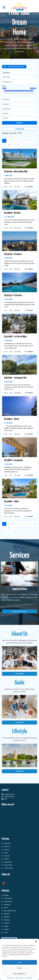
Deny (19, 968)
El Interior (7, 920)
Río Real (8, 208)
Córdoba (7, 923)
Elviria (8, 414)
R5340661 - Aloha (11, 501)
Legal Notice (28, 978)
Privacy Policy (20, 978)
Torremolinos (8, 898)
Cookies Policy (9, 868)
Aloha (8, 497)
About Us (7, 847)
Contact (7, 859)
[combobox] (19, 77)
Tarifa (6, 932)
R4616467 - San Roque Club (15, 378)
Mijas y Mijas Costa (10, 911)
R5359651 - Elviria (12, 419)
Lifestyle (7, 856)
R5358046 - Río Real (12, 213)
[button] (36, 941)
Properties (7, 843)
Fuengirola (9, 455)
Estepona (9, 249)
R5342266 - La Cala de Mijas (16, 337)
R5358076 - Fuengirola (13, 460)
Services (7, 850)
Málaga (6, 895)
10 (9, 145)
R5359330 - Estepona (13, 254)
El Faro (6, 908)
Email (5, 799)
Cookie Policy (11, 978)
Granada (7, 929)
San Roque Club (11, 373)
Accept (20, 962)
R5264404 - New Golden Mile (16, 172)
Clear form (20, 129)
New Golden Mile (11, 167)
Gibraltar (7, 917)
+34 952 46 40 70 (9, 797)
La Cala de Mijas (11, 332)
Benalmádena (8, 901)
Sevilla (6, 926)
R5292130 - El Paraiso (13, 295)
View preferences (19, 974)
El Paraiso (9, 291)
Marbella (7, 914)
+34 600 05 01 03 (9, 794)
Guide (6, 853)
